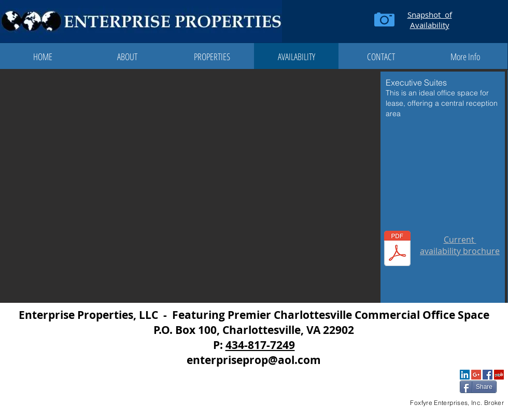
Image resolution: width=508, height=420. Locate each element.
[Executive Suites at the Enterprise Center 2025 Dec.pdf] (397, 250)
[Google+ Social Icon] (476, 375)
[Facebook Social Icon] (488, 375)
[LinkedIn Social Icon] (465, 375)
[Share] (478, 387)
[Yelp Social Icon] (499, 375)
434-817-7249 (260, 345)
